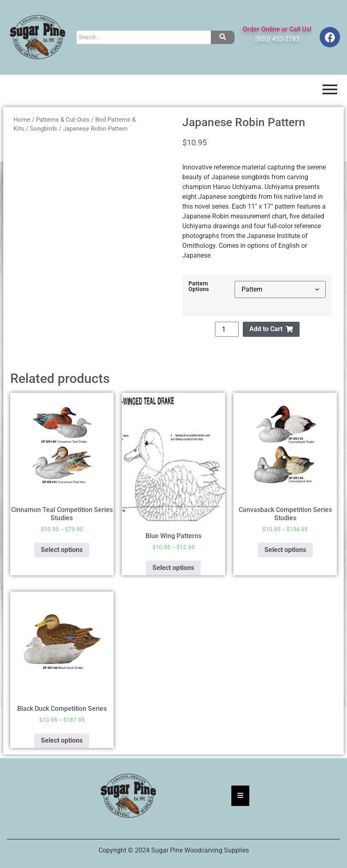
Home (22, 120)
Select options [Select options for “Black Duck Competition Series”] (62, 740)
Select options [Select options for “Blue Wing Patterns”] (173, 568)
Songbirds (44, 129)
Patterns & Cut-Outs (63, 120)
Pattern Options (199, 287)
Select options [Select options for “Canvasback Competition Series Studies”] (285, 550)
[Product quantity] (227, 329)
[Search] (144, 37)
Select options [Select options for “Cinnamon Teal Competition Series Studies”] (62, 550)
